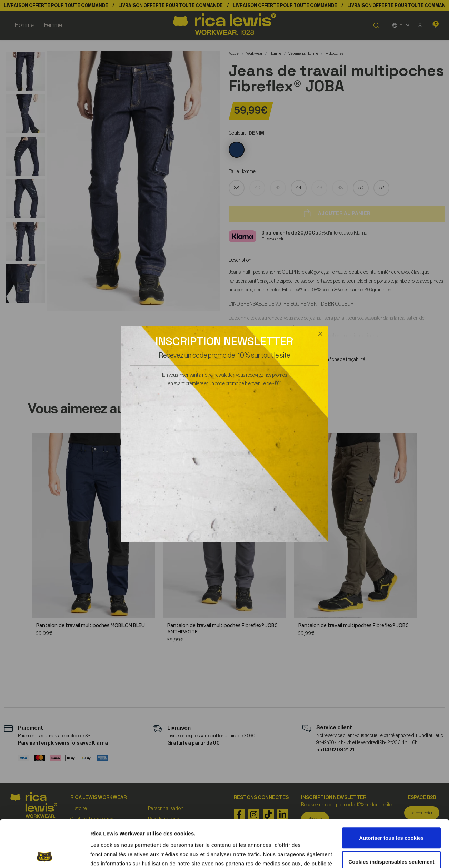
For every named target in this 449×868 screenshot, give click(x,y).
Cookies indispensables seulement (391, 814)
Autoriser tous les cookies (391, 791)
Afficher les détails (114, 855)
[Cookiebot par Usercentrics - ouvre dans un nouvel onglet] (45, 855)
